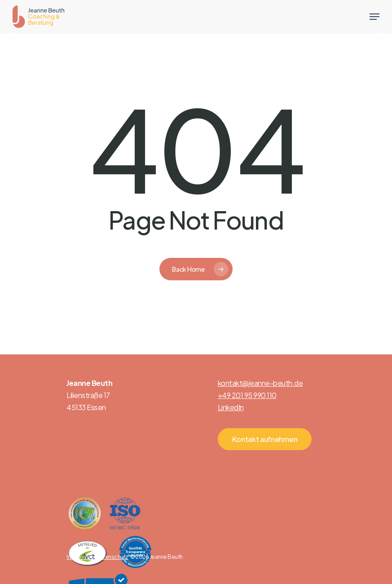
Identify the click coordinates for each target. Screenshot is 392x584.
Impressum (80, 557)
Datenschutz (112, 557)
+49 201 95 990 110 (247, 395)
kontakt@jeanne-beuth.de (260, 383)
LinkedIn (231, 407)
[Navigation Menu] (374, 17)
